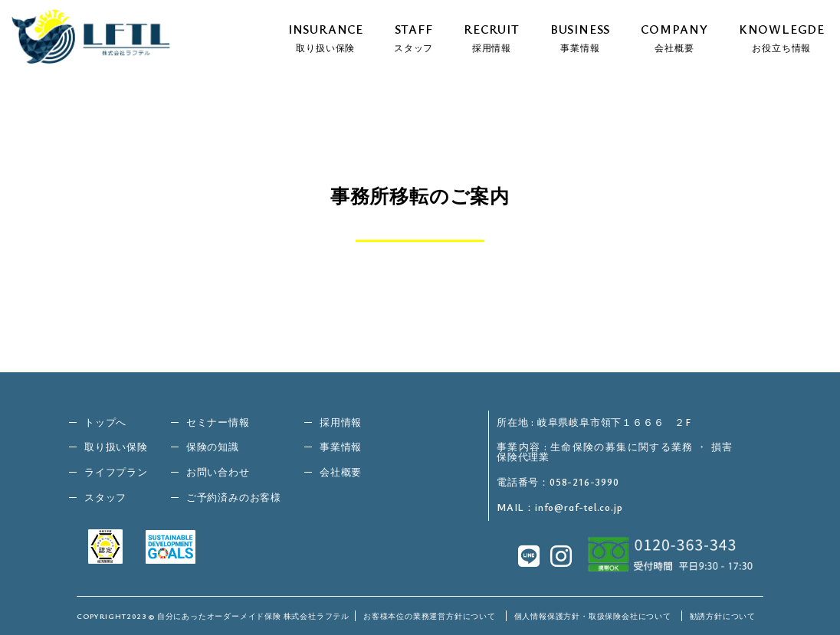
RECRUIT (492, 36)
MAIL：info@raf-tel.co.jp (559, 507)
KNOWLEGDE (782, 36)
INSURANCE (326, 36)
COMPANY (674, 36)
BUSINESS (580, 36)
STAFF (413, 36)
